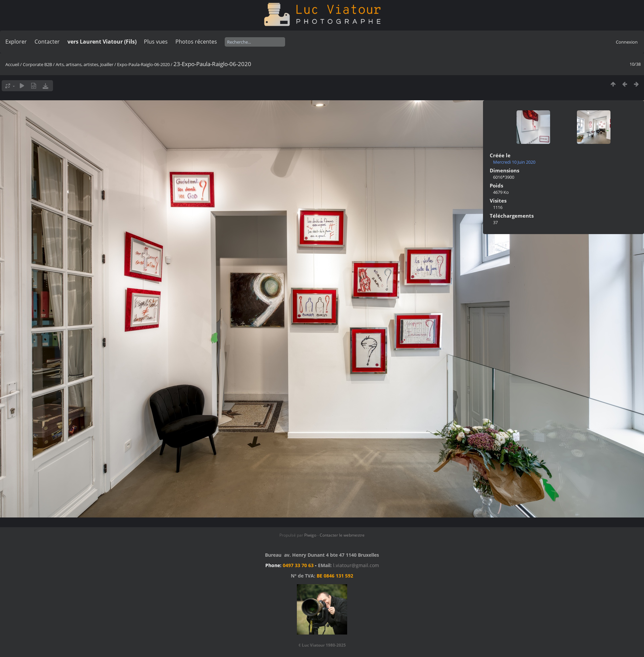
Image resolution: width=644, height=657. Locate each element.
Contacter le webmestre (342, 535)
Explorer (16, 42)
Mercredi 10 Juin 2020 (514, 162)
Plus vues (156, 42)
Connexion (627, 42)
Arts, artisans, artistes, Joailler (85, 64)
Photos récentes (196, 42)
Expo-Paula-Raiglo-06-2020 (143, 64)
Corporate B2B (37, 64)
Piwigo (310, 535)
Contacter (47, 42)
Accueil (12, 64)
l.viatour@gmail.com (356, 565)
